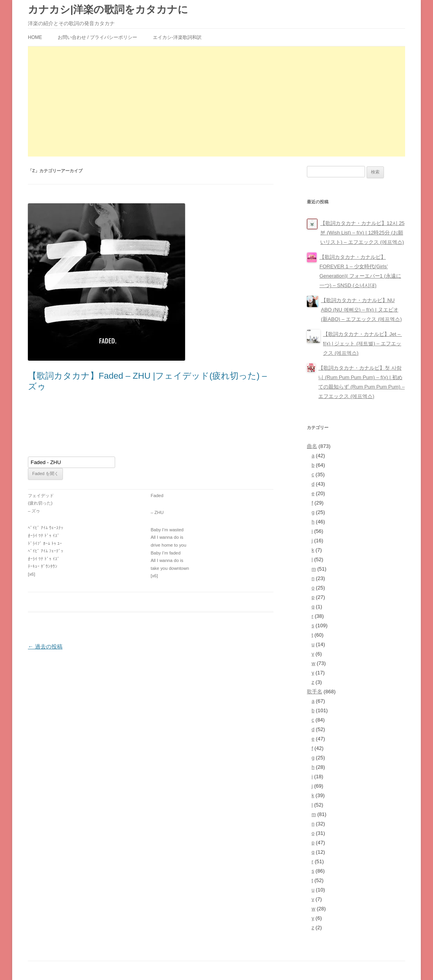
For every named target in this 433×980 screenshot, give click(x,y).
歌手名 (315, 692)
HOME (35, 37)
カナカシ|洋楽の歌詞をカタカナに (108, 9)
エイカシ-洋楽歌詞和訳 (177, 37)
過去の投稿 (45, 647)
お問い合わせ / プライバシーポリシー (97, 37)
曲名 (312, 446)
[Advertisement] (216, 101)
